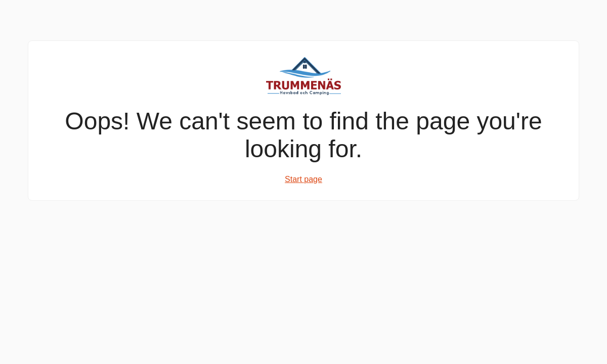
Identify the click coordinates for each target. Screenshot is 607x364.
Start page (303, 179)
